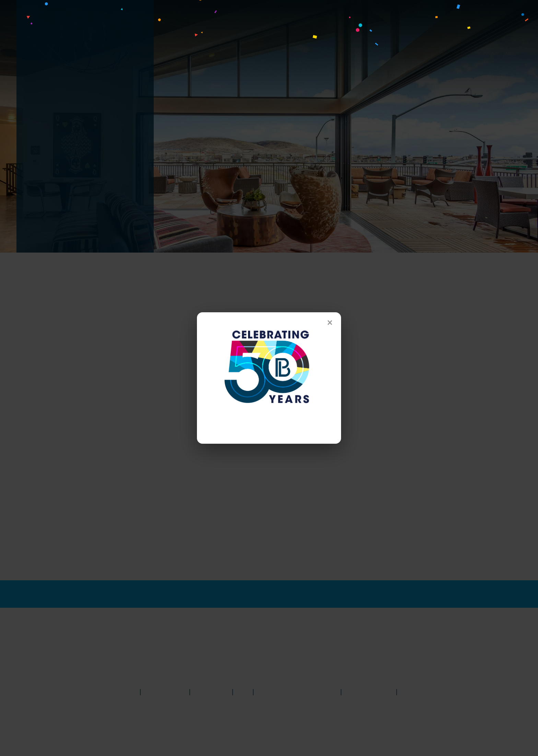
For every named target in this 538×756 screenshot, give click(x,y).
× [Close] (330, 323)
